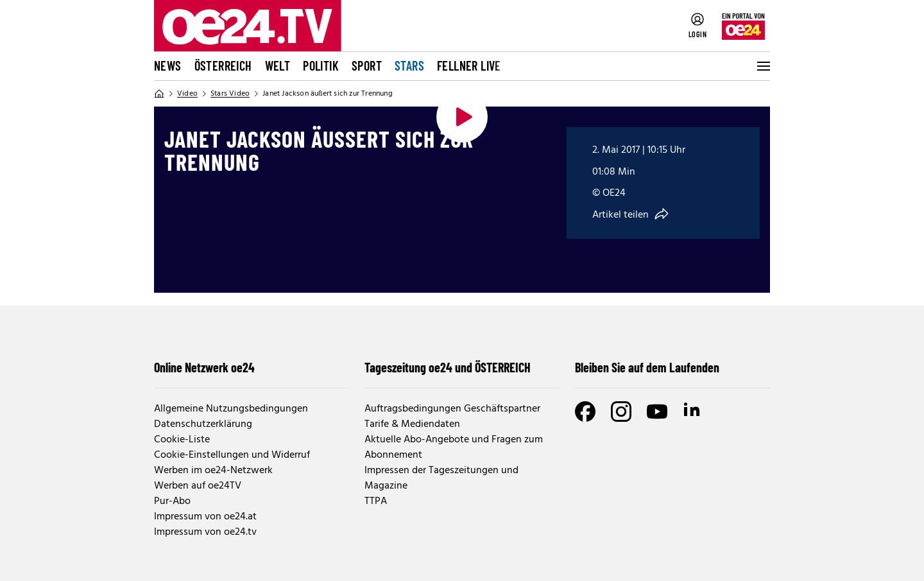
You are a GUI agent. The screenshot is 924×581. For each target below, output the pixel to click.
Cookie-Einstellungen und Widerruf (232, 455)
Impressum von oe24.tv (205, 532)
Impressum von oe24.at (205, 517)
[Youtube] (657, 412)
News (168, 65)
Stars (409, 65)
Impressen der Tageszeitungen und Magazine (441, 478)
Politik (321, 65)
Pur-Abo (172, 501)
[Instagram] (621, 412)
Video (187, 94)
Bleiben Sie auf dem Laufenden (647, 367)
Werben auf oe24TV (198, 486)
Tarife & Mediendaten (412, 424)
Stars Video (230, 94)
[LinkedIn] (693, 412)
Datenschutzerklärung (203, 424)
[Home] (159, 94)
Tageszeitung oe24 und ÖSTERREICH (448, 367)
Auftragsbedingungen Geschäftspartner (452, 409)
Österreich (223, 65)
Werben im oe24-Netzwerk (213, 471)
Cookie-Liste (182, 440)
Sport (367, 65)
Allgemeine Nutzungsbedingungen (231, 409)
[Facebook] (585, 412)
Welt (278, 65)
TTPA (376, 501)
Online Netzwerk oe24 (204, 367)
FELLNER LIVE (469, 65)
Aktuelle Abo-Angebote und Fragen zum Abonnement (454, 447)
